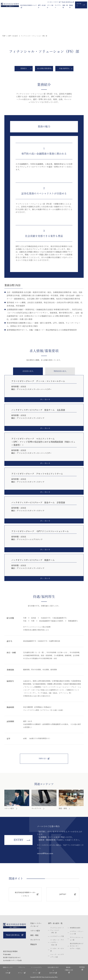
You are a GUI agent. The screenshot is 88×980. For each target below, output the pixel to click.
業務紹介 (24, 69)
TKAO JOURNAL (68, 2)
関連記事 (71, 6)
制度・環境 (65, 6)
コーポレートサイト (54, 2)
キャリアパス (58, 6)
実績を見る (44, 759)
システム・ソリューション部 (77, 933)
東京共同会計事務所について (28, 6)
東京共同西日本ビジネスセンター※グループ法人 (77, 946)
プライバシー (22, 970)
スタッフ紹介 (50, 6)
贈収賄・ (69, 970)
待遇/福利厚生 (64, 69)
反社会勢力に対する (53, 970)
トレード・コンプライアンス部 (57, 956)
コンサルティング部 (57, 936)
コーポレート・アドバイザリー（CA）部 (57, 942)
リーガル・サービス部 (57, 950)
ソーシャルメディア (36, 970)
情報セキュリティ (8, 970)
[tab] (28, 371)
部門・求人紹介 (42, 6)
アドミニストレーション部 (77, 939)
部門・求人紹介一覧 (55, 923)
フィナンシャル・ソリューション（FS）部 (57, 930)
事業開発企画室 (75, 928)
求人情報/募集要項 (44, 69)
